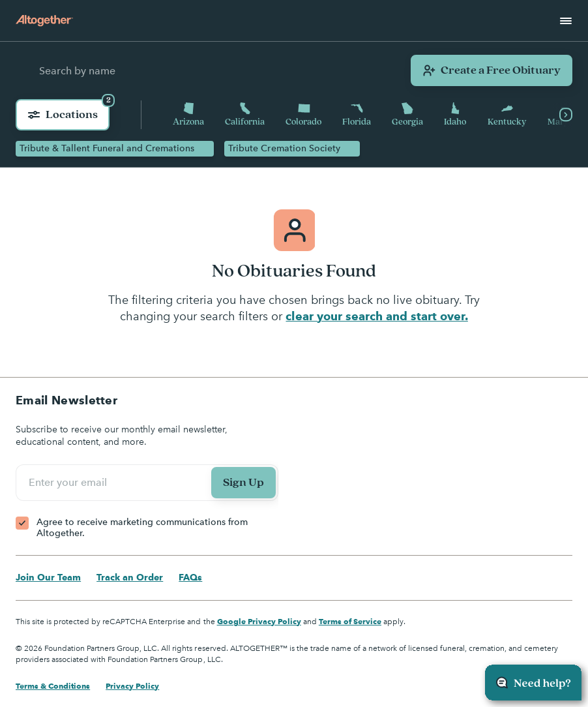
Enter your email (70, 483)
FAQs (190, 577)
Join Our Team (48, 577)
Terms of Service (350, 621)
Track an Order (130, 577)
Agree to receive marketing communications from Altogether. (142, 528)
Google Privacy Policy (259, 621)
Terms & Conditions (53, 686)
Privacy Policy (132, 686)
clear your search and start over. (376, 316)
